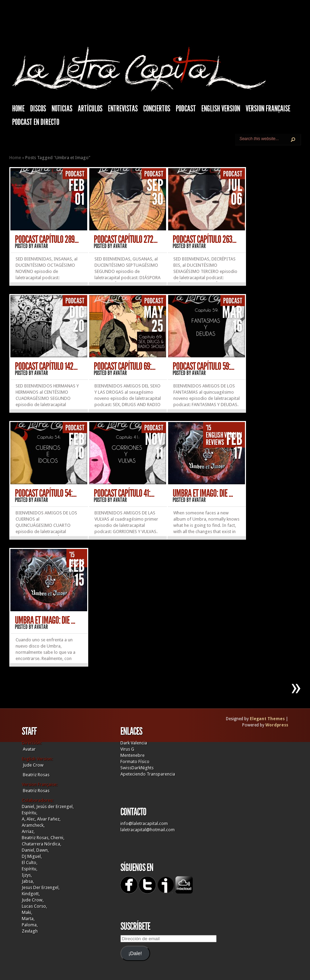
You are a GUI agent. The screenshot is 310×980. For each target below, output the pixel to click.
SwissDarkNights (137, 768)
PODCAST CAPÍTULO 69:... (125, 366)
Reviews (215, 442)
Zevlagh (30, 931)
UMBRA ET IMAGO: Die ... (203, 493)
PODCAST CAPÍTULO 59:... (203, 366)
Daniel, (29, 807)
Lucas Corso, (34, 906)
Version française (268, 109)
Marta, (28, 919)
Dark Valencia (134, 743)
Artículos (90, 109)
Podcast (186, 109)
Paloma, (30, 925)
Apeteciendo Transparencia (148, 774)
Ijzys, (27, 875)
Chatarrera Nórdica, (42, 844)
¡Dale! (135, 953)
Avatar (41, 246)
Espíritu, (30, 813)
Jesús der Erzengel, (55, 807)
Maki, (27, 912)
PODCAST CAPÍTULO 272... (126, 239)
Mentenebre (133, 755)
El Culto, (30, 863)
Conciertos (157, 109)
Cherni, (57, 838)
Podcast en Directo (36, 122)
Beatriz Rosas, (36, 838)
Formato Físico (135, 762)
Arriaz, (28, 831)
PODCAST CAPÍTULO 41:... (124, 493)
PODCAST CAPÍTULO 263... (204, 239)
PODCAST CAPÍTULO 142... (46, 366)
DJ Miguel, (32, 856)
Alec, (31, 819)
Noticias (62, 109)
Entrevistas (123, 109)
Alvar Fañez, (49, 819)
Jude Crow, (33, 900)
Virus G (127, 749)
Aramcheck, (33, 825)
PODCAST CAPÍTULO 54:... (46, 493)
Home (15, 158)
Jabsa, (28, 881)
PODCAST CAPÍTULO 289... (47, 239)
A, (24, 819)
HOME (18, 109)
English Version (221, 109)
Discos (38, 109)
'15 (209, 428)
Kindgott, (31, 894)
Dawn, (42, 850)
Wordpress (277, 725)
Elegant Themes (267, 719)
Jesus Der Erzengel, (41, 887)
